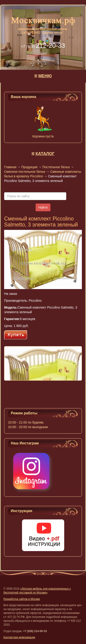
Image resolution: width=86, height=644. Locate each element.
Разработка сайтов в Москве (22, 599)
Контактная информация (19, 637)
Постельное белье (56, 167)
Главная (10, 167)
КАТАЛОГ (45, 154)
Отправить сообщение (43, 55)
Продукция (29, 167)
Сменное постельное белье (25, 172)
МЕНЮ (45, 76)
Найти (43, 207)
